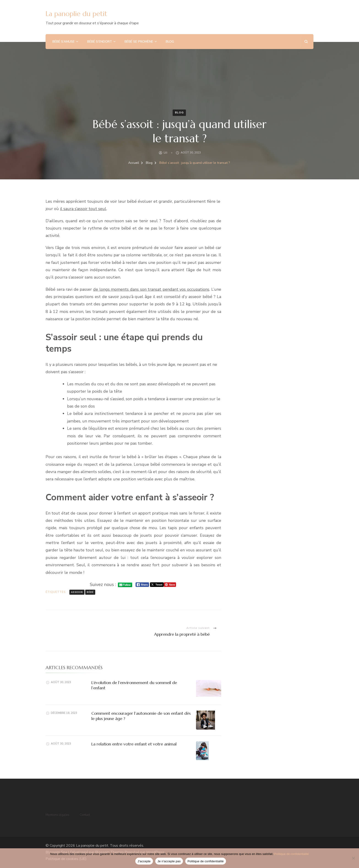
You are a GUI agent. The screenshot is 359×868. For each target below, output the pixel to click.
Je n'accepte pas (169, 861)
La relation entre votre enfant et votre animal (134, 744)
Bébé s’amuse (64, 42)
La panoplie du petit (76, 14)
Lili (166, 153)
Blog (170, 42)
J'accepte (144, 861)
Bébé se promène (139, 42)
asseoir (77, 592)
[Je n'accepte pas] (353, 858)
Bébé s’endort (100, 42)
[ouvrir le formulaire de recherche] (306, 42)
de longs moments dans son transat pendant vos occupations (151, 289)
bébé (90, 592)
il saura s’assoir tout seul (83, 209)
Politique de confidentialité (292, 854)
